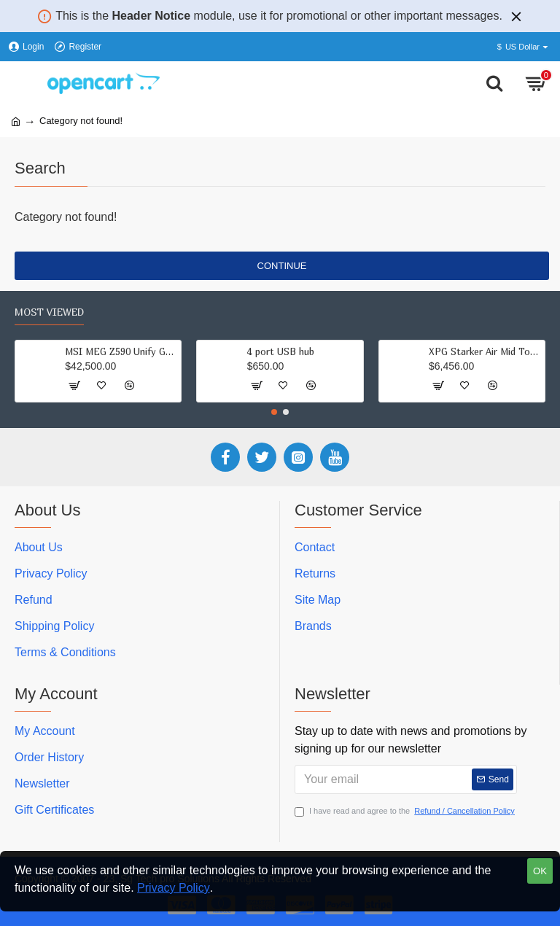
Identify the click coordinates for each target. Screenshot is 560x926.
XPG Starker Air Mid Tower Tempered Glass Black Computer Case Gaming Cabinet (454, 351)
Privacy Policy (174, 888)
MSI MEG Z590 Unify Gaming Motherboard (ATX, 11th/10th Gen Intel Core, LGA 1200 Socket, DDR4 (90, 351)
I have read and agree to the (406, 811)
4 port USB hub (250, 351)
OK (540, 871)
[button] (274, 412)
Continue (282, 266)
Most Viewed (49, 312)
